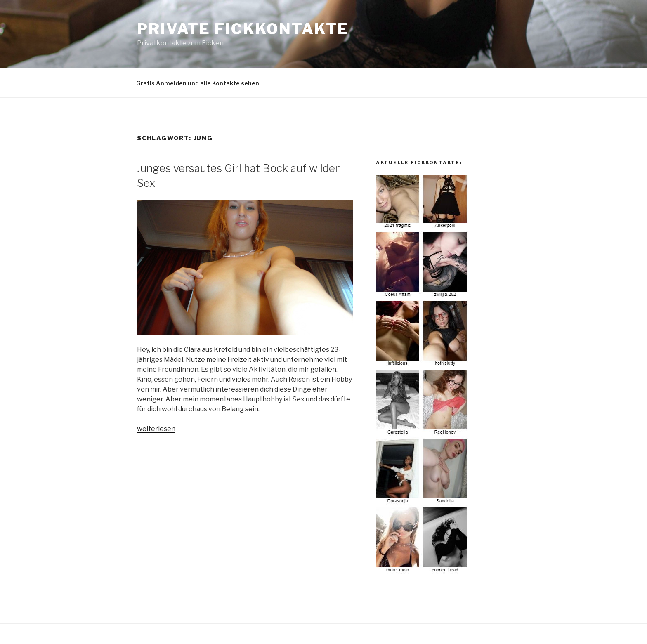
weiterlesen (156, 429)
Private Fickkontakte (243, 29)
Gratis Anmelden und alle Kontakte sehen (198, 83)
